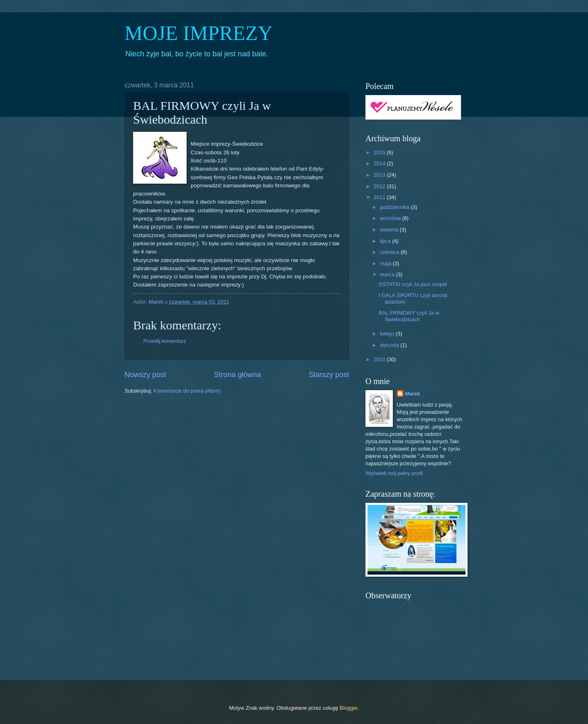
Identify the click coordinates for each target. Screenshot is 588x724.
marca (388, 274)
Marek (413, 394)
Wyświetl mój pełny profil (394, 473)
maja (386, 263)
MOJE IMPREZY (199, 33)
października (395, 207)
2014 (380, 163)
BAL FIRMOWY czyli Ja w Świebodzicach (409, 316)
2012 (380, 186)
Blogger (349, 708)
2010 (380, 359)
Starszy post (329, 375)
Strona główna (237, 375)
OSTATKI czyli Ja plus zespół (413, 284)
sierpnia (390, 230)
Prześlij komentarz (165, 341)
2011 (380, 197)
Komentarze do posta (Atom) (187, 391)
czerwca (390, 252)
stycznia (390, 345)
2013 (380, 175)
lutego (388, 334)
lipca (386, 241)
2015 (380, 152)
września (391, 218)
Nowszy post (145, 375)
